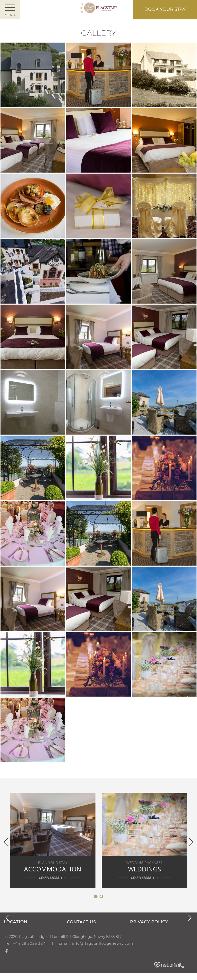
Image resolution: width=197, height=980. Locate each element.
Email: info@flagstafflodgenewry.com (96, 943)
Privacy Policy (149, 922)
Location (16, 922)
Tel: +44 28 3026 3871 (26, 943)
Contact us (81, 922)
